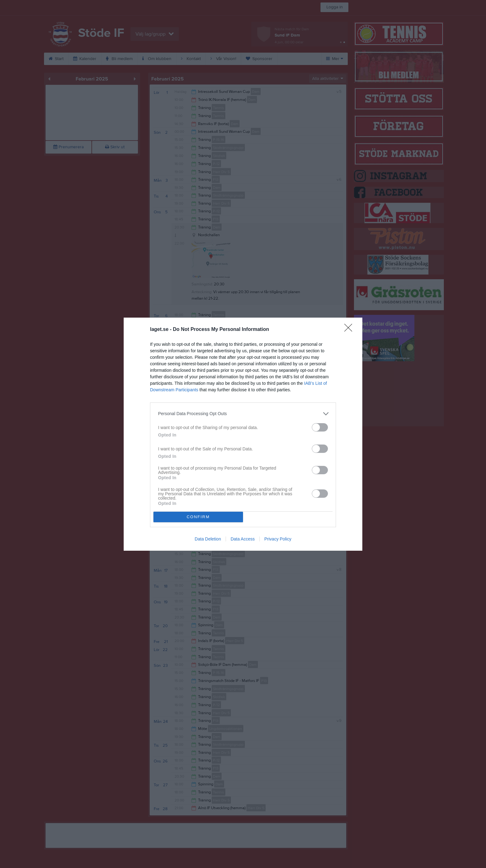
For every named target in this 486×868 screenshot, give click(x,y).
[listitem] (243, 414)
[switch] (320, 427)
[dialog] (243, 434)
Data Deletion (208, 539)
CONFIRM (198, 517)
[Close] (350, 330)
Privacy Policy (278, 539)
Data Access (243, 539)
